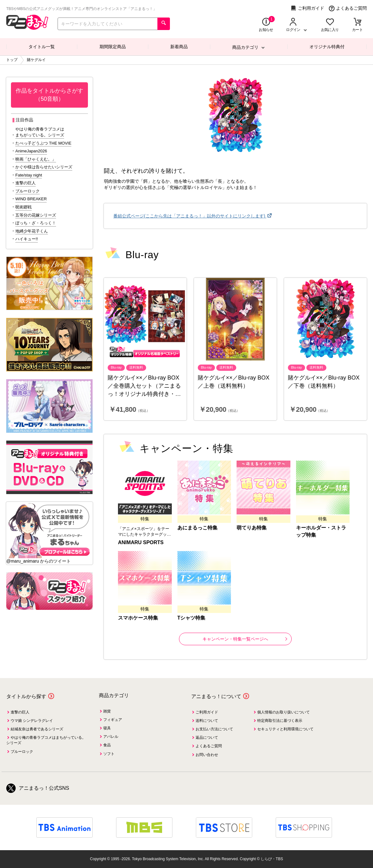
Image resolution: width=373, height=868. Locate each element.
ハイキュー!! (27, 239)
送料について (207, 721)
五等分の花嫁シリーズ (36, 215)
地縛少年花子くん (32, 231)
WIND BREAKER (31, 199)
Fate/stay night (29, 175)
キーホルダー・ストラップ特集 (321, 531)
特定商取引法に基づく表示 (280, 721)
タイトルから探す (26, 696)
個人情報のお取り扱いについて (284, 712)
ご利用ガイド (307, 8)
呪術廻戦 (23, 207)
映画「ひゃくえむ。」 (36, 159)
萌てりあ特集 (252, 528)
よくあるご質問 (348, 8)
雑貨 (107, 711)
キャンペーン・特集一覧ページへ (245, 639)
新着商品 (179, 47)
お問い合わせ (207, 755)
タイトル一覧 (42, 47)
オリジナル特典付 (327, 47)
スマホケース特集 (138, 618)
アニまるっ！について (216, 696)
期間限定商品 (113, 47)
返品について (207, 738)
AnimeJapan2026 (31, 151)
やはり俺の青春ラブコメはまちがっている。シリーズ (40, 132)
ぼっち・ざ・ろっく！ (36, 223)
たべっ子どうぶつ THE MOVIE (43, 143)
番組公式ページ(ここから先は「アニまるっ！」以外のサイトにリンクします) (190, 216)
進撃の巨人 (26, 183)
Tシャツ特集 (192, 618)
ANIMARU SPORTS (141, 542)
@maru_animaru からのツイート (38, 561)
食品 (107, 745)
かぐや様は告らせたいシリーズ (44, 167)
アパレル (111, 737)
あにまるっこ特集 (197, 528)
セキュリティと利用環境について (285, 729)
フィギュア (113, 720)
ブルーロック (28, 191)
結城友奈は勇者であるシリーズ (37, 729)
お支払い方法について (214, 729)
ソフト (109, 754)
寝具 (107, 728)
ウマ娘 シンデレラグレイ (32, 721)
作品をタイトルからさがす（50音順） (49, 95)
